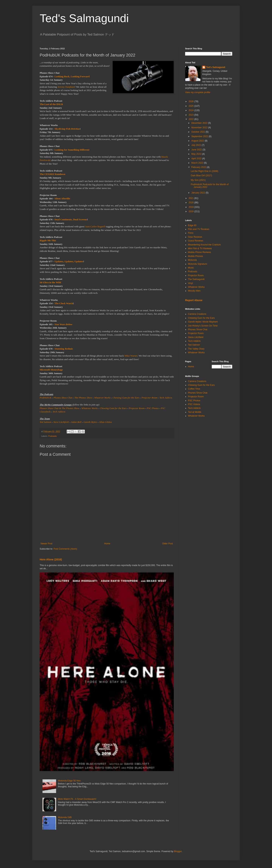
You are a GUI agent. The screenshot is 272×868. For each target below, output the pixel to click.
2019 (192, 207)
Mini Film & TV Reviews (200, 248)
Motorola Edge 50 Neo (69, 781)
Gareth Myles (90, 422)
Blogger (178, 851)
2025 (192, 106)
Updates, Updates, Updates (69, 261)
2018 (192, 211)
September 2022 (200, 136)
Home (107, 544)
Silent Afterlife (62, 198)
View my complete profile (198, 92)
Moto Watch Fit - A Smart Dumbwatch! (77, 799)
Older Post (167, 544)
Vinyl (190, 283)
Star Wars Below (64, 324)
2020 (192, 203)
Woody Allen (194, 291)
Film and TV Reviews (199, 229)
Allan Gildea (105, 422)
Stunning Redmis (64, 349)
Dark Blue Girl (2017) (201, 176)
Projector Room (149, 398)
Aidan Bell (76, 422)
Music (191, 268)
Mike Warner (131, 356)
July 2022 (197, 145)
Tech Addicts (166, 398)
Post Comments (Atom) (65, 549)
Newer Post (46, 544)
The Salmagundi (196, 279)
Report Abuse (194, 300)
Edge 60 (192, 225)
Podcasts (53, 436)
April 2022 (197, 159)
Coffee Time (194, 389)
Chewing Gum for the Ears (126, 398)
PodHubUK (46, 398)
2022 (192, 119)
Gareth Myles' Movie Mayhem (203, 322)
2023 (192, 115)
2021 (192, 198)
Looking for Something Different (72, 150)
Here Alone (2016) (51, 559)
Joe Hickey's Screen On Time (203, 326)
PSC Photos (153, 408)
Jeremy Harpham (66, 87)
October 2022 (199, 132)
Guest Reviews (196, 241)
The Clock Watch (64, 303)
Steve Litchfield (61, 422)
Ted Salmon (45, 422)
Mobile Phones (195, 256)
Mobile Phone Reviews (199, 252)
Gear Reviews (195, 237)
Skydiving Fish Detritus (67, 129)
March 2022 (198, 163)
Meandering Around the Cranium (204, 245)
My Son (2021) (198, 180)
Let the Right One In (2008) (204, 171)
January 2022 (199, 193)
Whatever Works (102, 398)
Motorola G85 (65, 817)
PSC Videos (194, 404)
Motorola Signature (197, 264)
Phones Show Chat (63, 398)
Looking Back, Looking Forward (72, 76)
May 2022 (197, 154)
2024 (192, 110)
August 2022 (198, 141)
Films (191, 233)
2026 (192, 101)
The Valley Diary (196, 349)
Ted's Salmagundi (84, 18)
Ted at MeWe (195, 412)
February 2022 (199, 167)
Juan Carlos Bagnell (95, 226)
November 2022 (200, 128)
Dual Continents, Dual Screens (71, 219)
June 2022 (197, 150)
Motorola (192, 260)
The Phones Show (83, 398)
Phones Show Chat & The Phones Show (59, 408)
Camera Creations (197, 314)
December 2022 (200, 123)
